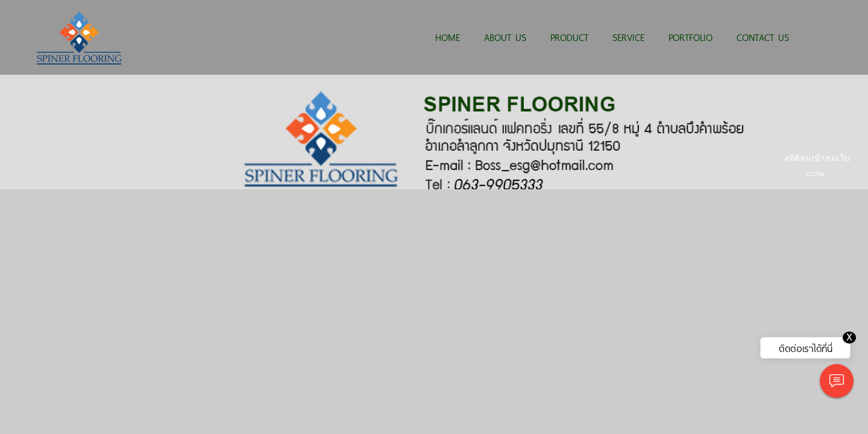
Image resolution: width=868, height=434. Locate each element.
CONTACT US (763, 37)
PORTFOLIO (690, 37)
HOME (448, 37)
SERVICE (628, 37)
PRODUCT (569, 37)
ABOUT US (505, 37)
